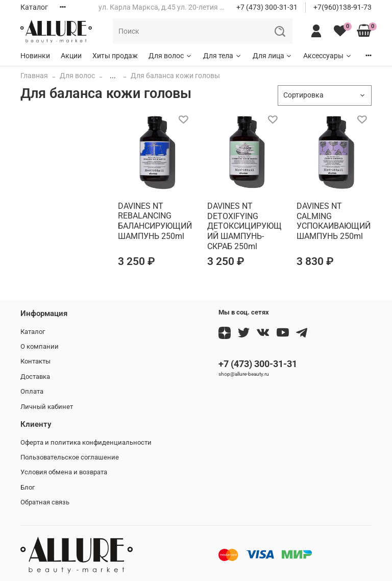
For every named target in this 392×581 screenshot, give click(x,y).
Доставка (35, 377)
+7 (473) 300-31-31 (267, 7)
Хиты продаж (115, 56)
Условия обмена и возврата (64, 472)
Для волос (170, 56)
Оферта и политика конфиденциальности (86, 442)
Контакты (35, 361)
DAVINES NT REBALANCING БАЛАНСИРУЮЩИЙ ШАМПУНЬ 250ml (155, 221)
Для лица (273, 56)
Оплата (32, 391)
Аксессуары (328, 56)
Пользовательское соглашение (70, 457)
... (113, 76)
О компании (40, 346)
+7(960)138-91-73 (342, 7)
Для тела (223, 56)
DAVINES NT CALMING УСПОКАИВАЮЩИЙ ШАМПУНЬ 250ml (334, 221)
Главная (34, 76)
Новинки (35, 56)
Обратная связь (45, 502)
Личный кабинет (47, 407)
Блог (28, 487)
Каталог (34, 7)
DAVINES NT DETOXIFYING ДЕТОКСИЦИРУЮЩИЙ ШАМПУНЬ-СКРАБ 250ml (244, 226)
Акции (71, 56)
